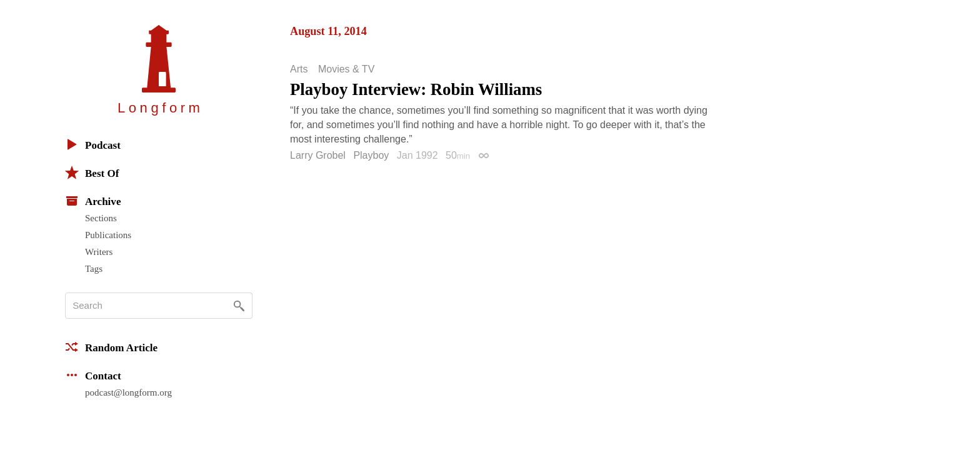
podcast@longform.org (128, 392)
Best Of (92, 172)
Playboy (371, 155)
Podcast (93, 144)
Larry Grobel (318, 155)
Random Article (111, 347)
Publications (108, 235)
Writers (99, 252)
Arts (299, 69)
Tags (94, 269)
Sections (101, 218)
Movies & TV (346, 69)
